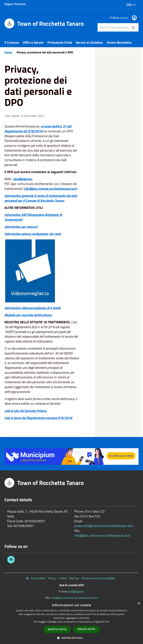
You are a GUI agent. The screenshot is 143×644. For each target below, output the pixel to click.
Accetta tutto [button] (57, 629)
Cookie (63, 578)
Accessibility (38, 578)
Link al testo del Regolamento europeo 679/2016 (38, 418)
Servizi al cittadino (89, 42)
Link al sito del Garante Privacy (26, 411)
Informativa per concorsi (21, 227)
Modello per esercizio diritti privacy (28, 315)
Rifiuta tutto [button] (86, 629)
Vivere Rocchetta (119, 42)
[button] (71, 638)
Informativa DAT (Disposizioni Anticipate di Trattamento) (33, 217)
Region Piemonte (15, 4)
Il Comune (12, 42)
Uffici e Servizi (33, 42)
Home (9, 52)
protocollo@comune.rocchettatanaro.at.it (104, 526)
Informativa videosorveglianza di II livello (33, 308)
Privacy (52, 578)
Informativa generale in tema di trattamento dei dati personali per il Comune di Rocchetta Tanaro (41, 198)
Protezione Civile (60, 42)
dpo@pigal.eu (76, 591)
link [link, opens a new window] (107, 622)
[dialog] (71, 622)
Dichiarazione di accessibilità (98, 578)
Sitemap (74, 578)
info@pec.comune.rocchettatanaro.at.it (50, 189)
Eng (131, 5)
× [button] (139, 604)
